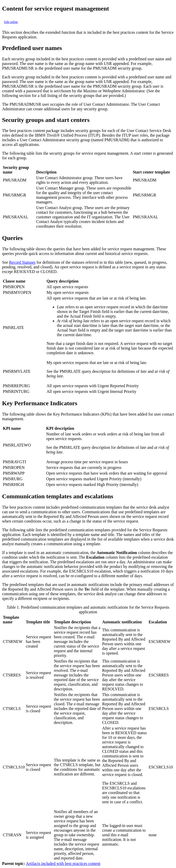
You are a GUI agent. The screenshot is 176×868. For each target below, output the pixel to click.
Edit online (11, 22)
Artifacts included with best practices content (63, 863)
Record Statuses (22, 262)
